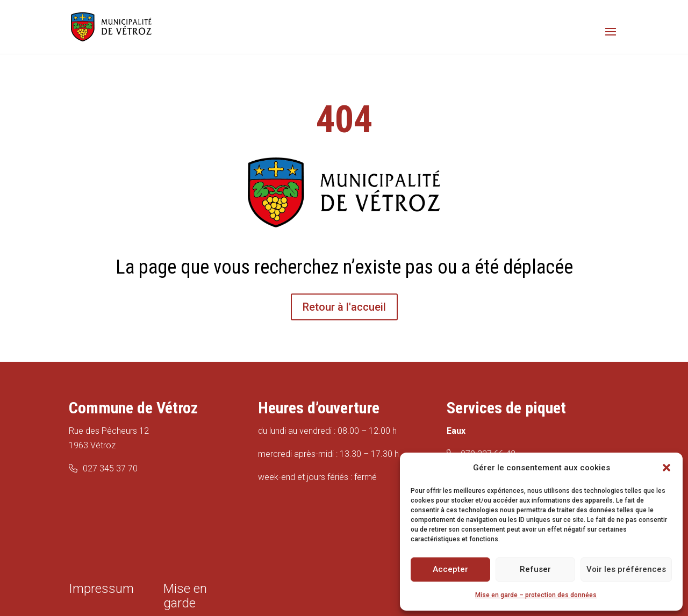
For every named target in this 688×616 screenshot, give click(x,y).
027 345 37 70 (110, 468)
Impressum (101, 589)
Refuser (535, 569)
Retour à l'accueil (344, 307)
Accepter (450, 569)
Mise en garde (185, 596)
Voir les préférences (626, 569)
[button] (666, 468)
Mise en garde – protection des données (536, 595)
